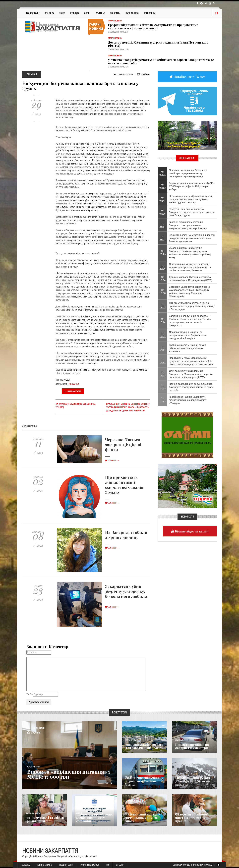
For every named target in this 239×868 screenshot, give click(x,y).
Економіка (115, 13)
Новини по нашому (33, 813)
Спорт (87, 13)
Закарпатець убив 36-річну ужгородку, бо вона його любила (126, 591)
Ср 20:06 (163, 267)
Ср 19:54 (163, 279)
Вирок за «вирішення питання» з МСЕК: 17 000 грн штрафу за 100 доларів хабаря (192, 186)
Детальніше (112, 461)
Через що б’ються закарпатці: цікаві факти (123, 445)
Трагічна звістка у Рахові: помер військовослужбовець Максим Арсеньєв (188, 348)
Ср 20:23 (163, 253)
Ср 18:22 (163, 306)
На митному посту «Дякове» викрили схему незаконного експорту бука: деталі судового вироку (190, 199)
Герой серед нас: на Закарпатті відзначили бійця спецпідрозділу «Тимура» (188, 400)
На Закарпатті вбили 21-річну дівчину (126, 535)
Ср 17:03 (163, 374)
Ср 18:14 (163, 321)
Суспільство (132, 13)
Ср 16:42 (163, 387)
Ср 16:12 (163, 400)
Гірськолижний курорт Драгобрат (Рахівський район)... (193, 781)
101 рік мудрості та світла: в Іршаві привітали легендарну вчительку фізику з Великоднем (192, 306)
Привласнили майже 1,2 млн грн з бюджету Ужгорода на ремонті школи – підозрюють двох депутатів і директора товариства (128, 407)
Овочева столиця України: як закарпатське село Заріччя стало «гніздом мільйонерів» (188, 335)
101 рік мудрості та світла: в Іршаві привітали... (46, 819)
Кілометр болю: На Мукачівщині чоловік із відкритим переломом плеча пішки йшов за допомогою (192, 238)
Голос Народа (130, 740)
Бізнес (62, 13)
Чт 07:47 (163, 199)
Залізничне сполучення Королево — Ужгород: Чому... (143, 781)
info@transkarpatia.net (86, 856)
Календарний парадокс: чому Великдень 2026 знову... (143, 818)
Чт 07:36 (163, 212)
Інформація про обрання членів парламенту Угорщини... (94, 818)
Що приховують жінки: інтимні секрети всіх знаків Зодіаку (124, 485)
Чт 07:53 (163, 186)
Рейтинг (144, 74)
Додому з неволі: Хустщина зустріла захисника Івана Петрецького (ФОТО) (158, 44)
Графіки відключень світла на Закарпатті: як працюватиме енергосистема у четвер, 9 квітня (153, 27)
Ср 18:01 (163, 335)
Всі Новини (149, 13)
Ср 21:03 (163, 238)
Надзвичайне (32, 13)
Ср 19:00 (163, 291)
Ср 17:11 (163, 361)
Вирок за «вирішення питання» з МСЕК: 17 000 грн (69, 774)
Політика (49, 13)
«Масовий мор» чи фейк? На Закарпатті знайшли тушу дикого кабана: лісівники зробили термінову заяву (190, 253)
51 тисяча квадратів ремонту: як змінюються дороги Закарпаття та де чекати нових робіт (161, 61)
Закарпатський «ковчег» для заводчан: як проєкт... (145, 746)
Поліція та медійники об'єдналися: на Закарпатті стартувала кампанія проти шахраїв (191, 387)
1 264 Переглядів (123, 74)
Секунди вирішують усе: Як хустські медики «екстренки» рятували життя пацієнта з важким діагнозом (190, 267)
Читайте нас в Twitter (189, 77)
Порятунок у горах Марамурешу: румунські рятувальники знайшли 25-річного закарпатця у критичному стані (191, 361)
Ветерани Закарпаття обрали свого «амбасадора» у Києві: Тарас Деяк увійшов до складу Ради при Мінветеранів (189, 291)
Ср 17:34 (163, 348)
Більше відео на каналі (191, 531)
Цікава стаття (73, 391)
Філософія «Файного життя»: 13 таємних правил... (191, 818)
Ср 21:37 (163, 225)
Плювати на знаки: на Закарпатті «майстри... (193, 746)
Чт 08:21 (163, 173)
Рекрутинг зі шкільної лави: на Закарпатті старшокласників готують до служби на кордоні (192, 212)
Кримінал (100, 13)
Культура (75, 13)
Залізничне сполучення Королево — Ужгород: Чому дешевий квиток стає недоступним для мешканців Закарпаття (190, 321)
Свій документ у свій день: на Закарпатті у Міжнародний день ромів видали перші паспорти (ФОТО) (191, 374)
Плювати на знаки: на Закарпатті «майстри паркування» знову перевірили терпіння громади (188, 173)
